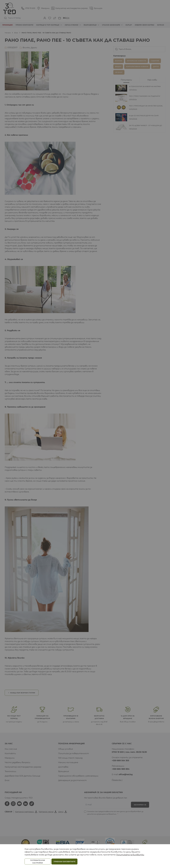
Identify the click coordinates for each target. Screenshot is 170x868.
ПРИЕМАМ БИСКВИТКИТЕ (65, 862)
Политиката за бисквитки (130, 855)
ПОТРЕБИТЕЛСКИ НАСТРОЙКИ (38, 862)
